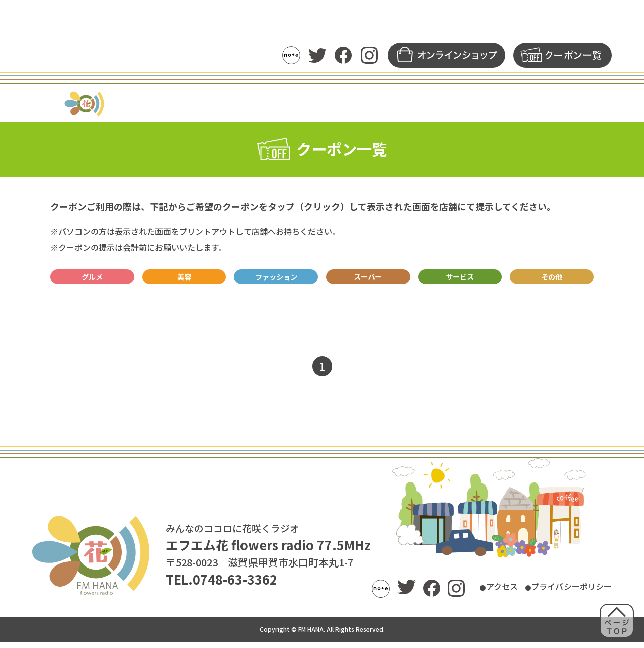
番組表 (257, 104)
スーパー (368, 280)
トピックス (208, 104)
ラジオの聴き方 (141, 104)
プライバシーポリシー (561, 593)
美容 (184, 280)
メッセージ (440, 104)
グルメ (92, 280)
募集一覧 (494, 104)
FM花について (554, 104)
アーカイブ (382, 104)
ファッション (276, 280)
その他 (552, 280)
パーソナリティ (315, 104)
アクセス (475, 593)
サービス (460, 280)
